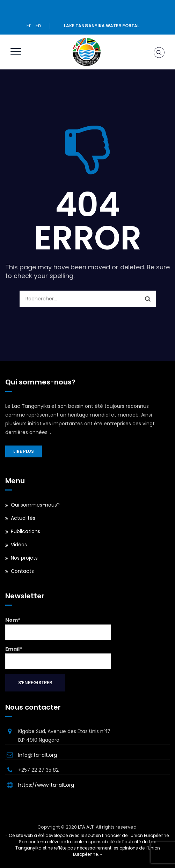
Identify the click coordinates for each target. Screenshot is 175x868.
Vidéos (19, 545)
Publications (25, 531)
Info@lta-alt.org (38, 755)
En (38, 25)
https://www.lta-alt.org (46, 785)
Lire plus (24, 451)
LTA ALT (86, 827)
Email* (58, 657)
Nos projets (24, 558)
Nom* (58, 628)
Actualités (23, 518)
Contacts (22, 571)
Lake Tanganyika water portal (102, 26)
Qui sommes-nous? (35, 505)
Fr (29, 25)
